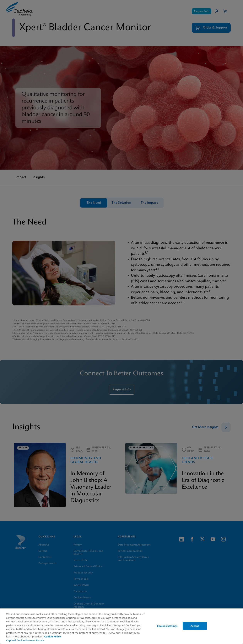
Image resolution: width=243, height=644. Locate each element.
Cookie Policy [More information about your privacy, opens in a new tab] (52, 636)
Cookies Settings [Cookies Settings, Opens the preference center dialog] (167, 626)
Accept (195, 626)
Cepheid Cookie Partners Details (25, 640)
